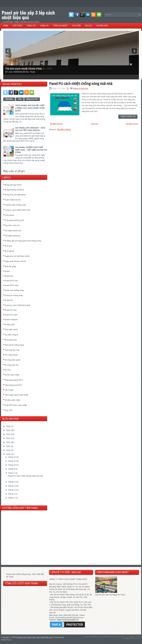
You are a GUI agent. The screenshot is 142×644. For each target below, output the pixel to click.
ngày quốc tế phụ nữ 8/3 (15, 261)
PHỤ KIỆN (76, 26)
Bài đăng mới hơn (56, 124)
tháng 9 (11, 469)
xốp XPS (9, 410)
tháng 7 (11, 473)
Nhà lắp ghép (11, 266)
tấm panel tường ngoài (15, 345)
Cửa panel (9, 215)
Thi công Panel (11, 355)
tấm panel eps (11, 340)
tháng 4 (11, 490)
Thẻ (20, 99)
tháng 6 (11, 482)
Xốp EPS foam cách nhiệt (16, 405)
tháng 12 (12, 457)
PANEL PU (44, 26)
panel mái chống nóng (14, 290)
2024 (8, 434)
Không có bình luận (81, 88)
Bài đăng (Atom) (64, 129)
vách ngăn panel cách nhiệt (16, 395)
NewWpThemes (97, 637)
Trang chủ (94, 124)
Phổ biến (9, 99)
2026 (8, 426)
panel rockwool (11, 319)
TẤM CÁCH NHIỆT (60, 26)
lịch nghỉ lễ (9, 251)
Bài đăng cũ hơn (132, 124)
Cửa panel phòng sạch (15, 220)
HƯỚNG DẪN (102, 26)
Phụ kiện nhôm (11, 330)
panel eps (9, 276)
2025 (8, 430)
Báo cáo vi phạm (14, 171)
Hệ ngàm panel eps (13, 231)
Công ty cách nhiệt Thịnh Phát (18, 210)
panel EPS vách (12, 285)
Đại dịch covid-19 (12, 225)
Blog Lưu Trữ (32, 99)
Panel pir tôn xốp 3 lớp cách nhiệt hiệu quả (28, 15)
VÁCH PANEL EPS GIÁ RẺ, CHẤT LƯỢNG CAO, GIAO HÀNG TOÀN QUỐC (30, 108)
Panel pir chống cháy (14, 295)
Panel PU (9, 300)
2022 (8, 438)
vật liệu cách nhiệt (12, 400)
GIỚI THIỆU (18, 26)
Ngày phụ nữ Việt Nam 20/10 (17, 256)
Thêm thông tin (128, 117)
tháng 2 (11, 498)
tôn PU (8, 370)
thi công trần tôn (12, 365)
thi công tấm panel (13, 360)
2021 (8, 442)
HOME (6, 26)
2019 (8, 450)
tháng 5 (11, 486)
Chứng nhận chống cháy (15, 205)
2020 (8, 446)
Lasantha (121, 637)
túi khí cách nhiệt (12, 375)
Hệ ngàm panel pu (13, 236)
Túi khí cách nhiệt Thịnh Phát (24, 69)
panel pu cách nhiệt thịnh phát (18, 305)
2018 (8, 454)
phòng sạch (10, 324)
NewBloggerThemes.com (132, 639)
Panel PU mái (11, 310)
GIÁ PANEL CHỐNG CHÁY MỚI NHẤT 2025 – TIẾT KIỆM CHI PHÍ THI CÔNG (31, 150)
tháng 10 (12, 465)
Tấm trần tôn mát (12, 350)
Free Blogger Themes (133, 637)
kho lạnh (9, 246)
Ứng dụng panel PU (13, 385)
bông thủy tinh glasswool (15, 195)
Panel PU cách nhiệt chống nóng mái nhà (25, 476)
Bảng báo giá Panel (13, 185)
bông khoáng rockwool (14, 190)
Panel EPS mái (11, 281)
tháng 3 (11, 494)
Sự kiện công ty (12, 335)
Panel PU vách (11, 315)
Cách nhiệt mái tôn (13, 200)
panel (7, 271)
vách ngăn (9, 390)
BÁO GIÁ (88, 26)
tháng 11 (12, 461)
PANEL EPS (31, 26)
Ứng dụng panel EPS (14, 380)
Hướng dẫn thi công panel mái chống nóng (23, 241)
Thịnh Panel (6, 640)
